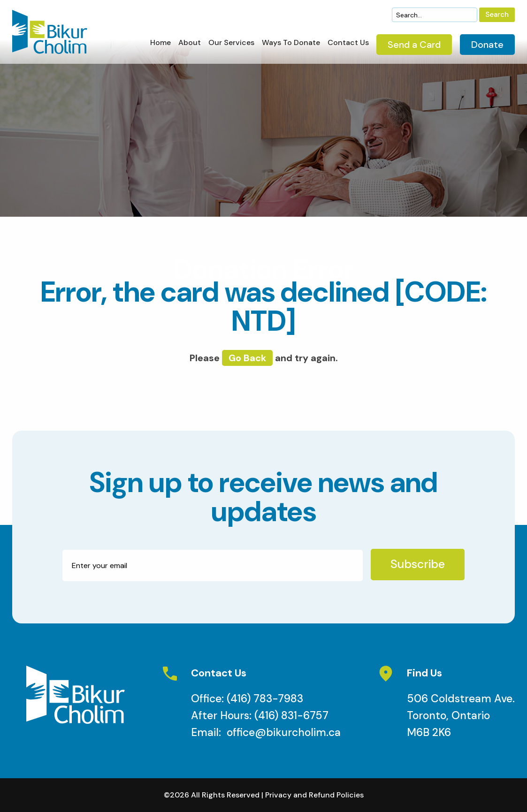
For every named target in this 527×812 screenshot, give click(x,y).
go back (247, 358)
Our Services (231, 43)
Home (160, 43)
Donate (487, 45)
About (190, 43)
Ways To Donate (291, 43)
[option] (263, 127)
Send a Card (414, 45)
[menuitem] (160, 45)
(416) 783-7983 (265, 698)
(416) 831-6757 (291, 715)
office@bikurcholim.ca (284, 732)
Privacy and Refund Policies (314, 795)
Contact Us (348, 43)
